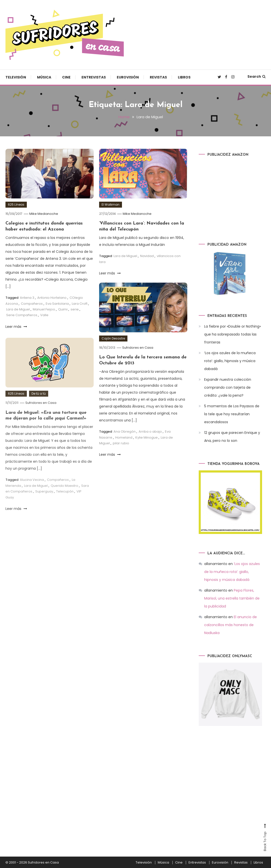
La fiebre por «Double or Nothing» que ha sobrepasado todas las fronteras (232, 334)
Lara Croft (80, 303)
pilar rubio (121, 443)
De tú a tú (39, 402)
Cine (66, 77)
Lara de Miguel (18, 309)
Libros (184, 77)
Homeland (124, 437)
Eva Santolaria (57, 303)
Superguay (44, 500)
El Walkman (111, 205)
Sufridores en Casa (138, 348)
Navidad (147, 256)
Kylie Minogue (147, 437)
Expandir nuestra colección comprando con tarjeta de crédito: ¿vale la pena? (228, 387)
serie (75, 309)
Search (256, 76)
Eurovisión (128, 77)
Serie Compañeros (22, 315)
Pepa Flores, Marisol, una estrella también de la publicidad (232, 598)
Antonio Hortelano (52, 298)
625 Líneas (16, 205)
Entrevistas (94, 77)
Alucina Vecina (32, 488)
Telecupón (65, 500)
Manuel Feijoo (44, 309)
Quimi (63, 309)
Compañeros (32, 303)
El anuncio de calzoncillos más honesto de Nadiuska (231, 625)
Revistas (158, 77)
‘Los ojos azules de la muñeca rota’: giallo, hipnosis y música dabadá (230, 361)
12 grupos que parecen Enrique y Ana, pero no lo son (232, 437)
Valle (44, 315)
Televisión (16, 77)
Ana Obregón (125, 432)
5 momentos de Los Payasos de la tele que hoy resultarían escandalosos (232, 414)
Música (44, 77)
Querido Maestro (64, 494)
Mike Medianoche (44, 214)
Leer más (16, 326)
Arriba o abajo (150, 432)
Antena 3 (27, 298)
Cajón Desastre (113, 338)
